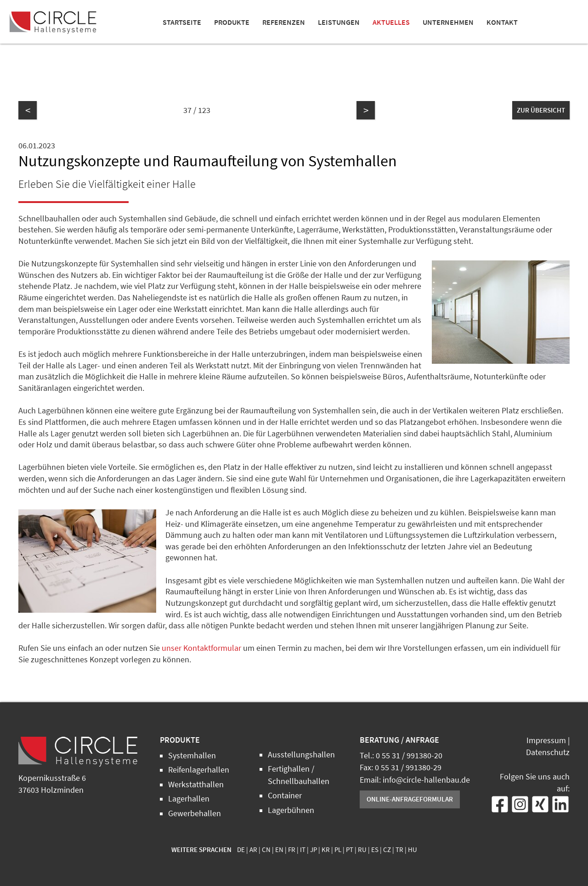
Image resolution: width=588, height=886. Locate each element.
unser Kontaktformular (201, 648)
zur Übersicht (541, 110)
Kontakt (502, 22)
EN (279, 850)
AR (253, 850)
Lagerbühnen (291, 810)
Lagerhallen (189, 799)
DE (241, 850)
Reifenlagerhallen (199, 770)
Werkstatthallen (196, 784)
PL (338, 850)
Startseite (182, 22)
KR (326, 850)
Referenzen (284, 22)
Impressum (546, 740)
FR (292, 850)
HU (413, 850)
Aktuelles (391, 22)
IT (303, 850)
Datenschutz (548, 752)
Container (285, 796)
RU (362, 850)
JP (314, 850)
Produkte (232, 22)
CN (266, 850)
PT (350, 850)
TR (399, 850)
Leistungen (339, 22)
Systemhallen (192, 756)
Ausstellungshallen (301, 755)
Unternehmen (448, 22)
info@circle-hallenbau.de (426, 780)
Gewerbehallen (195, 813)
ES (375, 850)
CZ (387, 850)
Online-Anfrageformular (410, 799)
